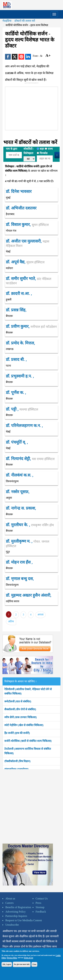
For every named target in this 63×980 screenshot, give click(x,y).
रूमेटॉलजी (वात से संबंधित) (18, 701)
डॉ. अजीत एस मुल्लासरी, (28, 243)
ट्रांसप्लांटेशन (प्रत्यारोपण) (17, 769)
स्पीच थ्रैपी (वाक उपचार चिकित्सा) (21, 717)
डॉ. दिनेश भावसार (19, 192)
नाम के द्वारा (12, 149)
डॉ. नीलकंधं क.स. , (20, 475)
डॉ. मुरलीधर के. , (30, 525)
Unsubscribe (12, 925)
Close (34, 964)
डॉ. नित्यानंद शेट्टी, (30, 459)
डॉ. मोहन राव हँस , (19, 562)
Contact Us (42, 899)
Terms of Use (29, 958)
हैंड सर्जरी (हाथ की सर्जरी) (17, 733)
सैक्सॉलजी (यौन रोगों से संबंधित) (20, 709)
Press (38, 903)
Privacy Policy (12, 958)
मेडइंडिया (7, 21)
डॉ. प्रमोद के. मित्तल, (20, 343)
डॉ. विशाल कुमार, (27, 225)
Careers (9, 903)
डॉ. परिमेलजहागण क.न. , (24, 426)
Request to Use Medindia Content (24, 920)
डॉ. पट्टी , (22, 409)
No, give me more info (22, 964)
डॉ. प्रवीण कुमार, (31, 326)
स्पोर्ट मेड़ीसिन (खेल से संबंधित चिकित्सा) (24, 725)
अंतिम (11, 621)
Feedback (41, 912)
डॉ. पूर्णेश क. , (16, 393)
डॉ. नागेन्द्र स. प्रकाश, (21, 508)
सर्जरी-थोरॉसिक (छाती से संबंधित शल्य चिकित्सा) (28, 741)
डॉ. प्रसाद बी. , (16, 360)
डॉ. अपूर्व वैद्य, (25, 262)
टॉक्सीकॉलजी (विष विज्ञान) (17, 761)
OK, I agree (7, 964)
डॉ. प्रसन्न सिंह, (16, 310)
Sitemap (40, 907)
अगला (40, 615)
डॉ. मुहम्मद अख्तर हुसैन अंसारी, (29, 595)
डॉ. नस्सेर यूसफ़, (18, 492)
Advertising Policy (15, 912)
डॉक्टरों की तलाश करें (25, 21)
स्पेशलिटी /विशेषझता (29, 151)
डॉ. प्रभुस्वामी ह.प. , (20, 376)
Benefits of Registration (18, 907)
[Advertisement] (30, 108)
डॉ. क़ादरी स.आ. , (19, 294)
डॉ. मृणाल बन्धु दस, (20, 579)
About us (10, 899)
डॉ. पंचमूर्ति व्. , (17, 442)
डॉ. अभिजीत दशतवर (21, 208)
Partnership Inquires (16, 916)
